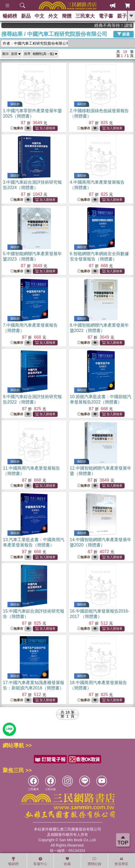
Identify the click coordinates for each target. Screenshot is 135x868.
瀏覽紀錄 (94, 861)
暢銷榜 (10, 16)
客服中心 (40, 861)
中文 (39, 16)
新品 (26, 16)
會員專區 (121, 861)
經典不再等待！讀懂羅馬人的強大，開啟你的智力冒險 (118, 25)
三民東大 (85, 16)
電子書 (106, 16)
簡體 (67, 16)
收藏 (67, 861)
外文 (53, 16)
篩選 (124, 34)
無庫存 (17, 128)
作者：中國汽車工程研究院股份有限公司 (35, 43)
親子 (122, 16)
